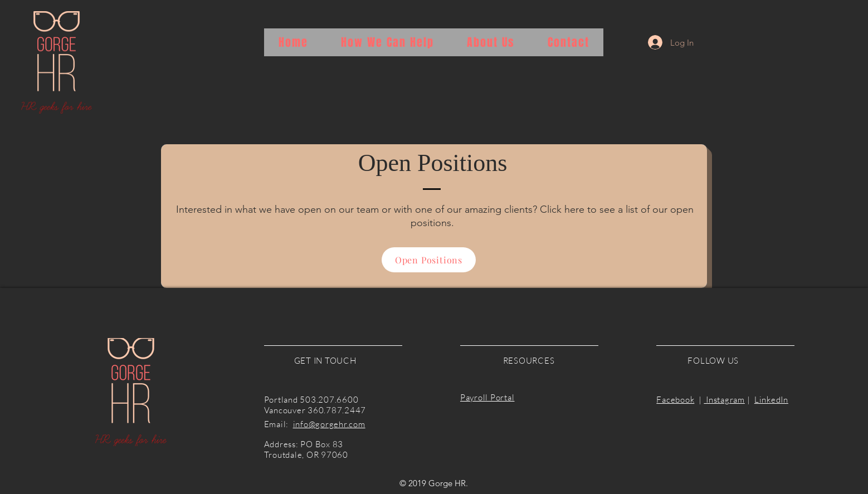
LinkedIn (771, 400)
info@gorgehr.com (329, 424)
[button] (387, 42)
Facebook (675, 400)
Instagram (724, 400)
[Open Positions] (429, 260)
